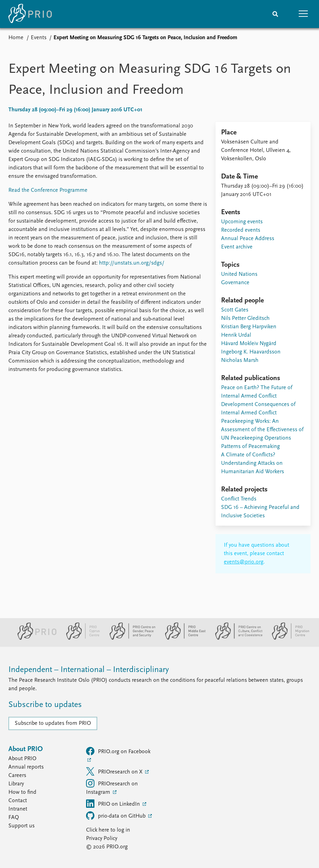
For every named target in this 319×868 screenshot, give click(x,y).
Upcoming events (242, 222)
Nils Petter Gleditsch (245, 318)
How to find (22, 792)
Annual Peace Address (248, 239)
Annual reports (26, 767)
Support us (22, 826)
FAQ (14, 818)
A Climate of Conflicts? (248, 455)
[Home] (30, 14)
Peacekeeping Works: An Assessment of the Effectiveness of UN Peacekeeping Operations (262, 430)
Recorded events (241, 230)
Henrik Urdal (236, 335)
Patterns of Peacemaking (250, 447)
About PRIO (22, 759)
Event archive (237, 247)
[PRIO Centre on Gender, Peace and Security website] (130, 638)
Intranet (18, 809)
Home (16, 38)
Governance (235, 283)
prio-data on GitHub (116, 815)
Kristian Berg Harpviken (249, 327)
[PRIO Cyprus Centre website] (80, 638)
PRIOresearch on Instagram (112, 787)
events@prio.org (244, 562)
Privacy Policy (102, 839)
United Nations (239, 274)
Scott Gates (235, 310)
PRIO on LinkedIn (114, 804)
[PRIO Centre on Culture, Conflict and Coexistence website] (236, 638)
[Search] (275, 14)
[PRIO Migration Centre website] (287, 638)
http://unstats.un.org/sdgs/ (132, 263)
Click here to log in (108, 830)
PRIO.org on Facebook (118, 751)
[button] (303, 14)
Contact (18, 801)
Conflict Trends (239, 499)
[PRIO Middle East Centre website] (182, 638)
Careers (17, 776)
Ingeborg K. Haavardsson (251, 352)
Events (39, 38)
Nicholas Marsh (240, 360)
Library (16, 784)
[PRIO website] (34, 638)
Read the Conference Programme (48, 190)
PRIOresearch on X (115, 771)
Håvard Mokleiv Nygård (249, 344)
